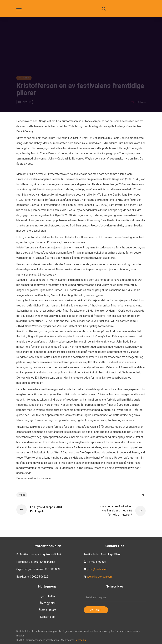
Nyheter (24, 78)
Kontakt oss (47, 617)
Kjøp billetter (47, 596)
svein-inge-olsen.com (99, 577)
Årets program (47, 610)
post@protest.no (97, 569)
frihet (22, 495)
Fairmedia (80, 640)
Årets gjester (47, 603)
